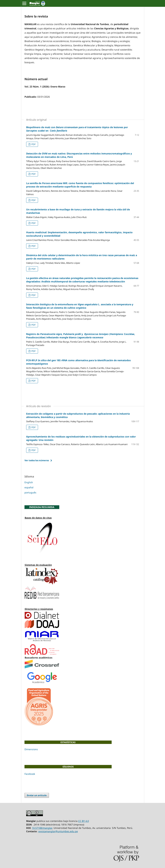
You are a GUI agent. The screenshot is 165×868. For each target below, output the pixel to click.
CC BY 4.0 (84, 821)
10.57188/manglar (42, 828)
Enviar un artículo (37, 795)
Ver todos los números (37, 460)
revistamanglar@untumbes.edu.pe (58, 831)
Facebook (30, 774)
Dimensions (31, 749)
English (29, 482)
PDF (33, 144)
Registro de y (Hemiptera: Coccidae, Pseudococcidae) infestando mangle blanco (81, 336)
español (29, 487)
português (30, 492)
